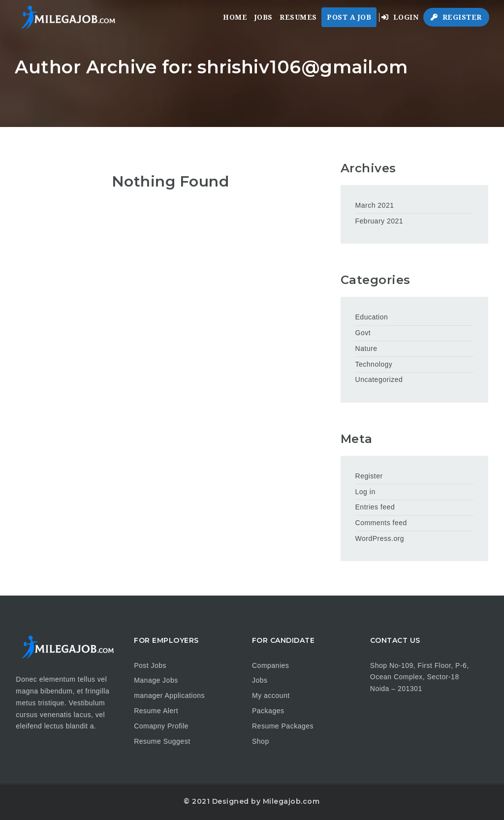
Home (235, 17)
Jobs (264, 17)
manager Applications (169, 695)
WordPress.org (380, 538)
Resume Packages (283, 726)
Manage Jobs (156, 680)
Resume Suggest (162, 741)
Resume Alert (156, 711)
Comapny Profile (161, 726)
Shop (261, 741)
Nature (366, 348)
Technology (374, 364)
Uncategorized (379, 379)
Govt (363, 333)
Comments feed (381, 523)
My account (271, 695)
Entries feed (375, 507)
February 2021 (379, 221)
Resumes (298, 17)
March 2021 (375, 205)
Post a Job (349, 17)
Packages (268, 711)
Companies (270, 665)
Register (456, 17)
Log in (365, 492)
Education (372, 317)
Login (400, 17)
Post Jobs (150, 665)
